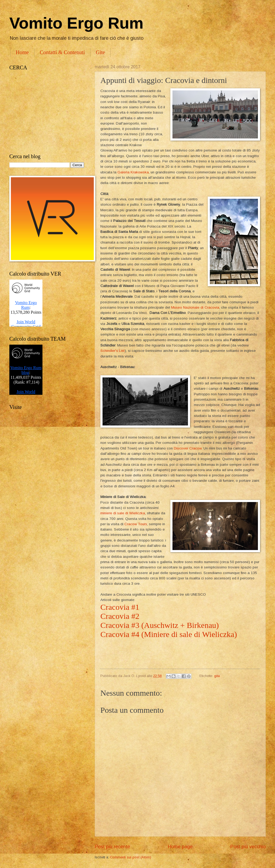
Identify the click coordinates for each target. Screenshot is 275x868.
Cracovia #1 (120, 607)
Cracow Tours (136, 524)
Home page (180, 847)
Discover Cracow (188, 448)
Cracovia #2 (121, 616)
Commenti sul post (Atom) (131, 857)
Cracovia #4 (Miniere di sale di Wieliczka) (169, 634)
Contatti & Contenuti (62, 52)
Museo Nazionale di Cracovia (195, 307)
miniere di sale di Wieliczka (123, 513)
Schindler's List (113, 351)
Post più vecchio (248, 847)
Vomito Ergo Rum (76, 23)
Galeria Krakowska (133, 172)
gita (217, 676)
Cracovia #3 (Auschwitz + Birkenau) (161, 625)
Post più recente (112, 847)
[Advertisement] (47, 112)
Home (22, 52)
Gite (100, 52)
